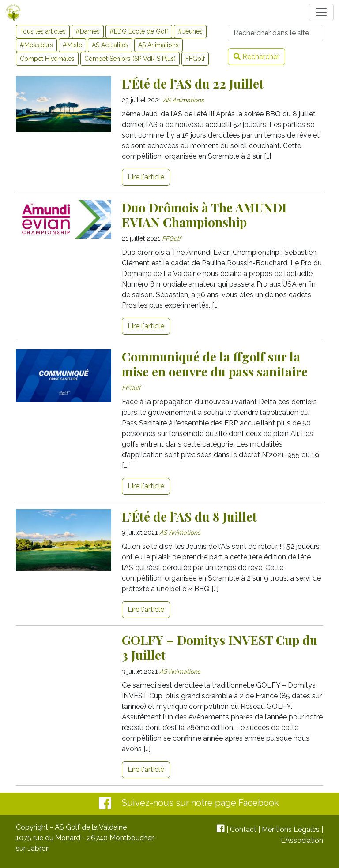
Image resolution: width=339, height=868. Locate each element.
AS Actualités (110, 45)
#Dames (88, 31)
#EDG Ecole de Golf (139, 31)
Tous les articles (43, 31)
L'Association (302, 840)
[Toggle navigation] (321, 12)
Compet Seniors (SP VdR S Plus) (130, 59)
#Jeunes (190, 31)
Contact (243, 829)
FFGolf (195, 59)
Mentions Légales (291, 829)
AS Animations (158, 45)
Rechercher (256, 57)
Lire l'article (146, 177)
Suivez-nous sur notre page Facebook (200, 803)
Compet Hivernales (47, 59)
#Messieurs (36, 45)
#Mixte (72, 45)
